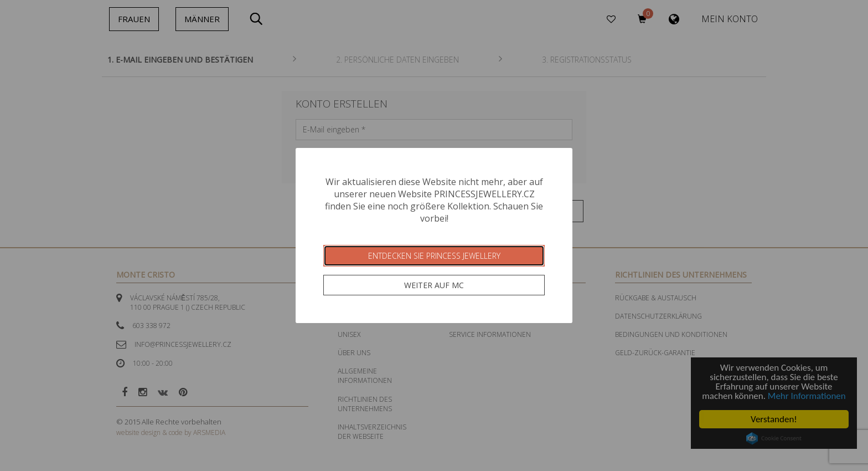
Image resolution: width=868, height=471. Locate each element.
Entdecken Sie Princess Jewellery (434, 256)
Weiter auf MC (434, 285)
